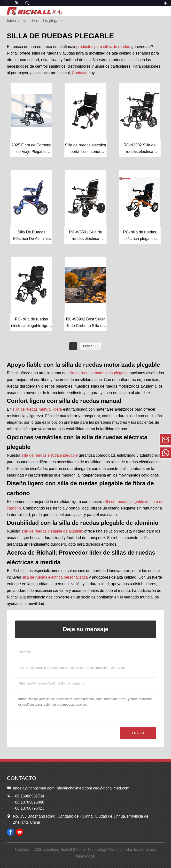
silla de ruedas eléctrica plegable (50, 455)
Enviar (138, 733)
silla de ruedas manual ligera (37, 409)
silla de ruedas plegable (43, 21)
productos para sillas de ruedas (103, 47)
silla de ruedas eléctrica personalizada (55, 577)
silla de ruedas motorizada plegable (98, 373)
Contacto (80, 73)
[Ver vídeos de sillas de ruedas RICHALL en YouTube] (20, 832)
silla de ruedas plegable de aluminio (52, 531)
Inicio (11, 21)
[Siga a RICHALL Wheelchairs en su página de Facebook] (10, 832)
